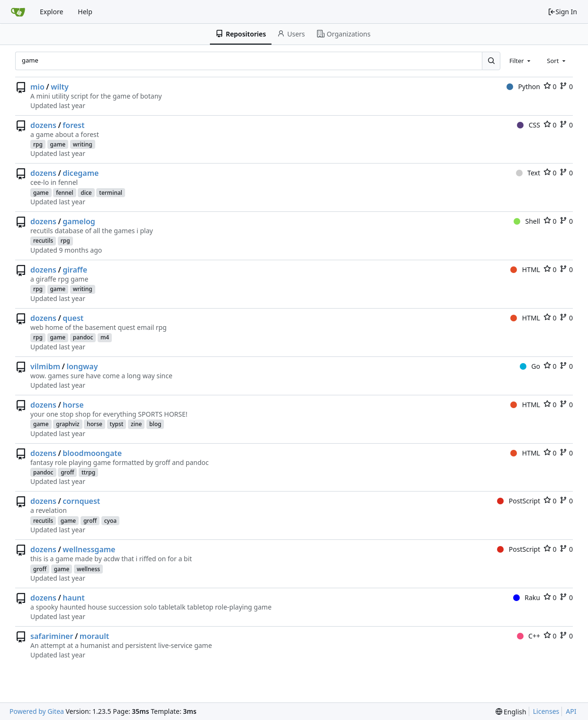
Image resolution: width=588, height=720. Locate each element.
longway (82, 366)
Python (523, 87)
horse (73, 405)
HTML (525, 269)
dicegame (81, 173)
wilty (60, 87)
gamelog (79, 221)
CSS (529, 125)
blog (155, 424)
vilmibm (45, 366)
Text (528, 173)
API (571, 711)
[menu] (511, 712)
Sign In (562, 12)
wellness (88, 569)
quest (73, 318)
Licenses (546, 711)
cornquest (81, 501)
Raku (527, 597)
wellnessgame (89, 549)
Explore (51, 12)
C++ (529, 636)
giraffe (75, 270)
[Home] (18, 12)
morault (94, 636)
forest (73, 125)
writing (83, 144)
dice (86, 193)
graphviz (68, 424)
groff (67, 472)
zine (136, 424)
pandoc (83, 337)
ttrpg (88, 472)
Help (85, 12)
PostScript (519, 501)
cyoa (110, 521)
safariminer (52, 636)
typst (117, 424)
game (58, 144)
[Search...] (491, 61)
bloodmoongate (92, 453)
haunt (73, 598)
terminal (111, 193)
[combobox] (521, 61)
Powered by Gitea (37, 711)
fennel (64, 193)
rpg (38, 144)
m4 (105, 337)
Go (530, 366)
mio (37, 87)
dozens (43, 125)
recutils (43, 241)
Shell (527, 221)
